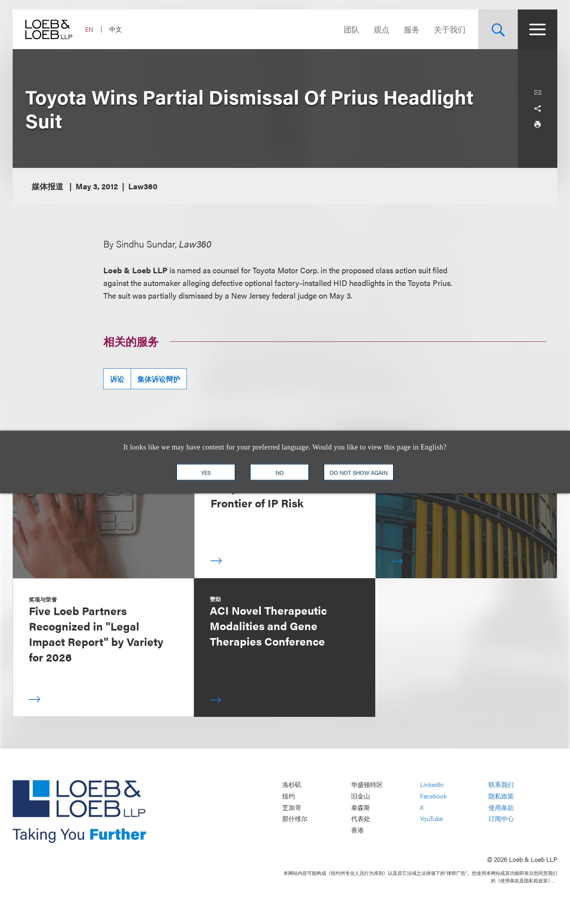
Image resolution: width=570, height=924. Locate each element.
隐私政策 (501, 796)
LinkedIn (432, 785)
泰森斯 (361, 807)
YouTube (431, 818)
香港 (357, 830)
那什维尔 (295, 818)
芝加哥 (292, 807)
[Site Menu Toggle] (538, 29)
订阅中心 (501, 818)
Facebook (433, 796)
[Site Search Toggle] (498, 29)
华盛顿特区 (367, 785)
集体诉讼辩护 (159, 379)
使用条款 (501, 807)
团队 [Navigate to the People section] (351, 29)
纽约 (289, 796)
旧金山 (361, 796)
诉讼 (117, 379)
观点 (382, 29)
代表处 (361, 818)
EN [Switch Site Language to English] (89, 29)
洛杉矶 (292, 785)
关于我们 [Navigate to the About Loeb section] (450, 29)
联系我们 (501, 785)
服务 (412, 29)
